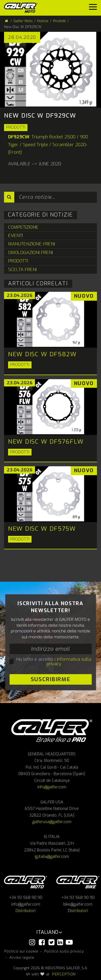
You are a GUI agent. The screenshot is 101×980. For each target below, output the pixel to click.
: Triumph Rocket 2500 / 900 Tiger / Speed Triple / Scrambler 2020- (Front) (48, 145)
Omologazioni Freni (30, 253)
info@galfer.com (52, 787)
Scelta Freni (22, 270)
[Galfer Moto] (23, 8)
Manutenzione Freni (32, 244)
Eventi (15, 236)
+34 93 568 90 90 (26, 898)
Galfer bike (78, 882)
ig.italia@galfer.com (52, 857)
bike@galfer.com (78, 904)
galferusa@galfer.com (52, 822)
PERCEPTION (64, 974)
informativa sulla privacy (69, 662)
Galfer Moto (23, 21)
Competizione (23, 227)
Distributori (26, 911)
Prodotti (16, 127)
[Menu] (93, 8)
